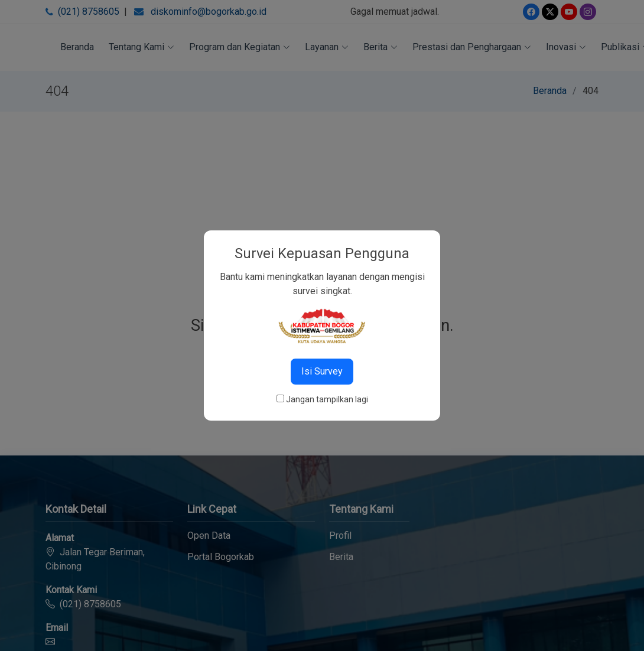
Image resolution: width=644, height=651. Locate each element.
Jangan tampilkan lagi (327, 399)
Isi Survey (322, 371)
